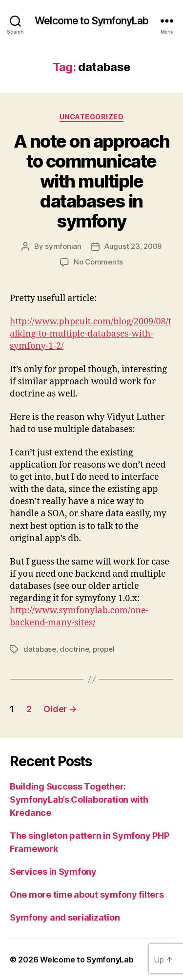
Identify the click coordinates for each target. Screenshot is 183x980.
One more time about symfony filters (87, 895)
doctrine (74, 649)
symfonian (63, 246)
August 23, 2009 (133, 246)
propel (103, 649)
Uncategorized (92, 117)
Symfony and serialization (65, 917)
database (40, 649)
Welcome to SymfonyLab (91, 21)
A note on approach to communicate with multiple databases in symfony (91, 181)
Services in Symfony (53, 872)
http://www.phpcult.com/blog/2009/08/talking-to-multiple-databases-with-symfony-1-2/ (91, 334)
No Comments (98, 262)
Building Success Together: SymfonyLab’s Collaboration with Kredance (79, 800)
